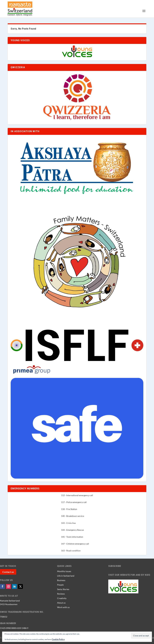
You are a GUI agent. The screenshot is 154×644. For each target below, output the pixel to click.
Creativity (62, 598)
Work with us (63, 607)
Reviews (61, 594)
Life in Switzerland (66, 576)
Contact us (8, 572)
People (60, 585)
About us (61, 603)
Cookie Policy (58, 639)
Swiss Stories (63, 589)
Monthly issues (64, 571)
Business (61, 580)
